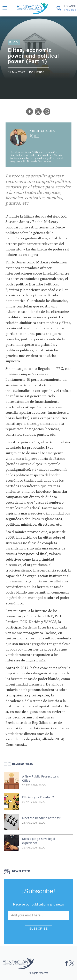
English (70, 10)
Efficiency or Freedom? (38, 797)
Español (70, 6)
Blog (14, 42)
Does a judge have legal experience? (39, 841)
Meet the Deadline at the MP (42, 818)
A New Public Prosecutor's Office (40, 779)
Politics (37, 72)
